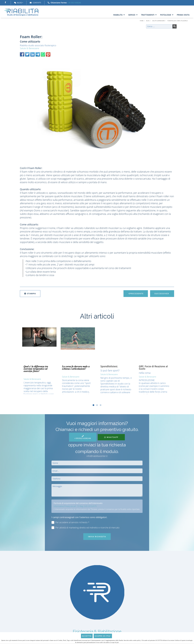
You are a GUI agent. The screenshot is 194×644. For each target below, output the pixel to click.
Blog (18, 3)
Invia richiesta (97, 537)
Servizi (133, 15)
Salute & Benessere (29, 48)
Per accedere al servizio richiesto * (70, 522)
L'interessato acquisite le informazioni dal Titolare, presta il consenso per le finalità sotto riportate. (97, 509)
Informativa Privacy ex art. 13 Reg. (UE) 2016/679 (75, 506)
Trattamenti (149, 15)
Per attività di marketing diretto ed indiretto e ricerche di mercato (85, 528)
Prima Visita (183, 15)
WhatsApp (111, 437)
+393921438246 (83, 437)
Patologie (167, 15)
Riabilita (119, 15)
